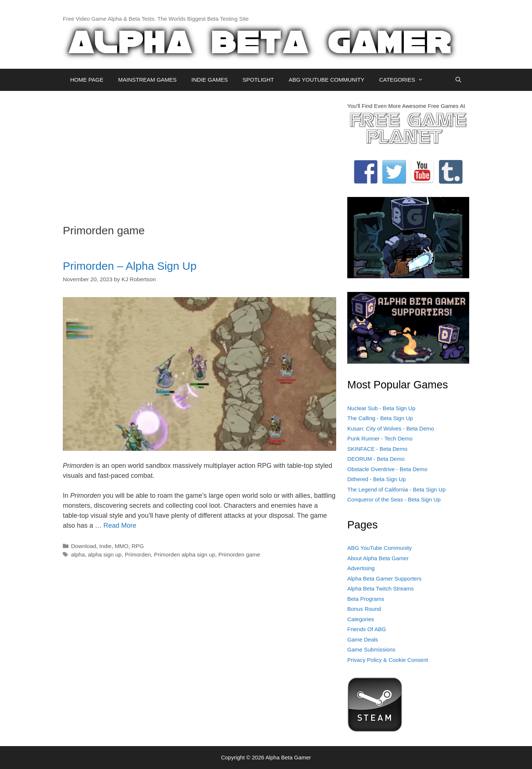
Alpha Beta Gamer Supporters (384, 579)
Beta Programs (366, 599)
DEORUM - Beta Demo (376, 459)
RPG (138, 546)
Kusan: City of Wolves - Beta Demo (391, 428)
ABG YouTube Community (380, 548)
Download (83, 546)
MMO (121, 546)
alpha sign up (105, 554)
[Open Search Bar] (458, 80)
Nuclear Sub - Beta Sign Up (381, 408)
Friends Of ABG (367, 629)
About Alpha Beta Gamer (378, 558)
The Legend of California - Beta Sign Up (396, 489)
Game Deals (363, 639)
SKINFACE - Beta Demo (377, 449)
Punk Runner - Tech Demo (380, 438)
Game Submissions (371, 649)
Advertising (361, 568)
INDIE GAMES (209, 80)
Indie (105, 546)
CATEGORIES (405, 80)
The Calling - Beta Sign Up (380, 418)
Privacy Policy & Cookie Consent (388, 660)
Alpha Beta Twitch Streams (381, 588)
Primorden (138, 554)
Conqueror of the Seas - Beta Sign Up (394, 499)
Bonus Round (364, 609)
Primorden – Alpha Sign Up (130, 266)
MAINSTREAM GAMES (147, 80)
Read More (120, 525)
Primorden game (239, 554)
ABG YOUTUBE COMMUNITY (326, 80)
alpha (78, 554)
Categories (361, 619)
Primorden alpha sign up (185, 554)
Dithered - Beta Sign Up (376, 479)
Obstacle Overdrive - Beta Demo (387, 469)
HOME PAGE (87, 80)
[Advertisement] (199, 154)
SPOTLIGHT (258, 80)
